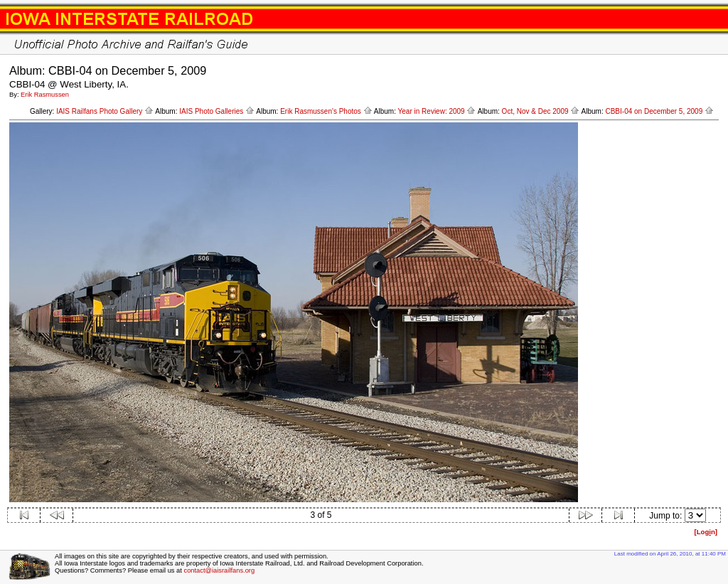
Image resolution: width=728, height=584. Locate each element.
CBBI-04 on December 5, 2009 (659, 111)
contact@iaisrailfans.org (219, 570)
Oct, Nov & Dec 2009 (541, 111)
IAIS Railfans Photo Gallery (105, 111)
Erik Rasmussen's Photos (326, 111)
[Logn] (706, 532)
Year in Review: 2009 (437, 111)
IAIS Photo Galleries (217, 111)
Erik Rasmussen (45, 95)
